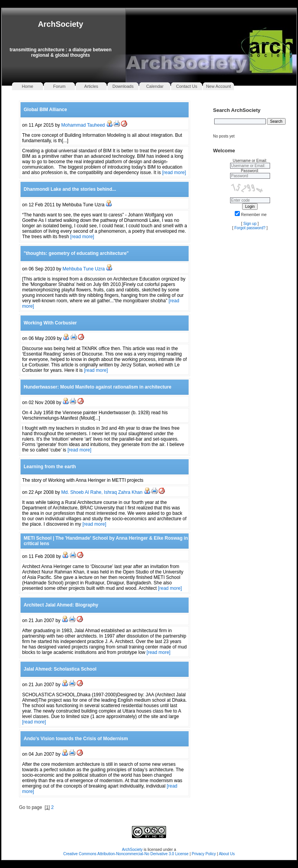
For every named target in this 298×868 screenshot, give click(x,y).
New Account (218, 86)
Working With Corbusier (50, 323)
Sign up (250, 224)
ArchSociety (61, 24)
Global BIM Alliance (45, 110)
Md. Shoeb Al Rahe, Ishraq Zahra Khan (102, 492)
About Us (227, 854)
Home (27, 86)
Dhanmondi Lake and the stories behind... (70, 189)
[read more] (174, 173)
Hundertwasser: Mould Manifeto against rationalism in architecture (98, 387)
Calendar (155, 86)
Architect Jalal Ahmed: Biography (61, 605)
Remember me (251, 215)
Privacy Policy (204, 854)
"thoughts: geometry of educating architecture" (76, 253)
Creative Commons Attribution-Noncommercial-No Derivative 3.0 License (126, 854)
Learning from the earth (50, 467)
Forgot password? (250, 228)
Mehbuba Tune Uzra (84, 269)
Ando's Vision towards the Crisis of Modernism (76, 739)
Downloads (123, 86)
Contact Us (187, 86)
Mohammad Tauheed (83, 125)
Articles (91, 86)
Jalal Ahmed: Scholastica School (60, 669)
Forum (59, 86)
